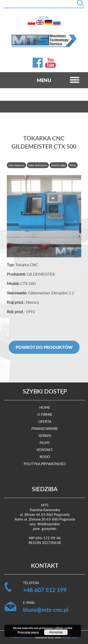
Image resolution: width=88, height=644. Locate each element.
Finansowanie (45, 428)
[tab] (17, 168)
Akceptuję (56, 632)
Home (45, 407)
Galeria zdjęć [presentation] (58, 168)
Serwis (45, 436)
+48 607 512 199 (45, 590)
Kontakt (45, 450)
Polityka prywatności (45, 464)
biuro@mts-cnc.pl (46, 609)
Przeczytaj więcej (28, 632)
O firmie (45, 414)
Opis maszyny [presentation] (16, 168)
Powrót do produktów (44, 350)
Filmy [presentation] (73, 168)
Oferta (45, 421)
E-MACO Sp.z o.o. (21, 637)
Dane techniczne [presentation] (38, 168)
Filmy (45, 443)
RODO (45, 457)
